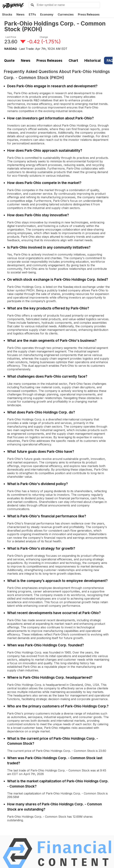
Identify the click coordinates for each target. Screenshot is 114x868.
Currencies (66, 14)
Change (44, 37)
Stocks (7, 14)
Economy (47, 14)
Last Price (11, 37)
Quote (9, 60)
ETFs (32, 14)
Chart (73, 60)
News (20, 14)
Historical (92, 60)
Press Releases (89, 14)
